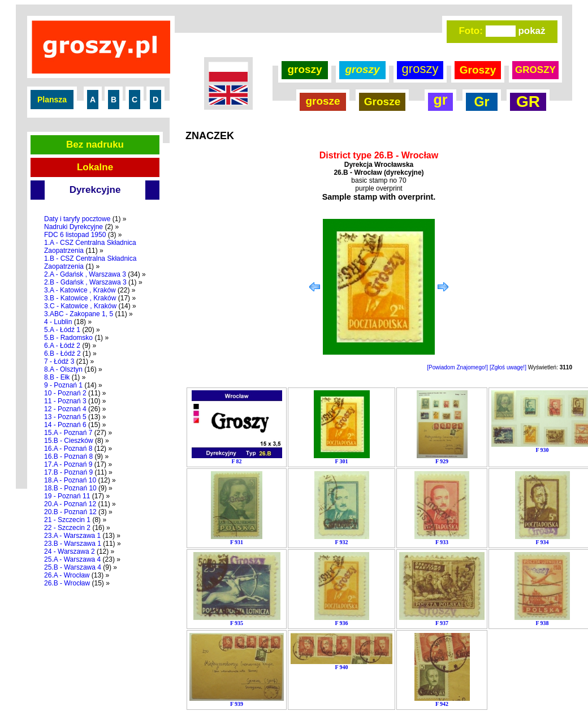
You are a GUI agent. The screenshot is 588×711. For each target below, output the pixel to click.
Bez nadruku (95, 145)
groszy (304, 69)
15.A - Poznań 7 (68, 433)
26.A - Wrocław (67, 575)
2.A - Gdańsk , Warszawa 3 (85, 274)
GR (528, 102)
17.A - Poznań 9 (68, 464)
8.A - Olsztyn (63, 369)
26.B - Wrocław (67, 583)
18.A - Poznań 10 (70, 480)
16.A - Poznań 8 (68, 449)
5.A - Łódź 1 (62, 330)
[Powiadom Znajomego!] (457, 367)
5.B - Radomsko (68, 338)
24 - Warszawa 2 (70, 551)
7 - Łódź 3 (59, 361)
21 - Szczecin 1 (67, 520)
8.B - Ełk (57, 377)
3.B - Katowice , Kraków (80, 298)
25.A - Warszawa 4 (72, 559)
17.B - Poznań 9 (68, 472)
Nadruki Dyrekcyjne (73, 227)
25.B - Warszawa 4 (73, 567)
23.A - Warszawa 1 (72, 536)
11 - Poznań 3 (65, 401)
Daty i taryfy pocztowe (77, 219)
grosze (323, 101)
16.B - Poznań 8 (68, 456)
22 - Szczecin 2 (67, 528)
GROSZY (535, 70)
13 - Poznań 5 (65, 417)
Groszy (478, 70)
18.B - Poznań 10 (70, 488)
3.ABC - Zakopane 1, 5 (79, 314)
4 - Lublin (58, 322)
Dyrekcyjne (95, 190)
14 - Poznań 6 (65, 425)
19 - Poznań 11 (67, 496)
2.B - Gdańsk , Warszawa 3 (85, 282)
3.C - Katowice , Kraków (80, 306)
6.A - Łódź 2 (62, 346)
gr (441, 100)
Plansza (52, 100)
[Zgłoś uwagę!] (508, 367)
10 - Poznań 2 (65, 393)
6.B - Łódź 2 (62, 354)
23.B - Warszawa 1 (73, 544)
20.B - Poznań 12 (70, 512)
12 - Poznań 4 (65, 409)
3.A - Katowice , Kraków (80, 290)
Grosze (382, 102)
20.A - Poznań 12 (70, 504)
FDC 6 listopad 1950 (75, 235)
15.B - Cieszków (69, 441)
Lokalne (95, 167)
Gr (482, 102)
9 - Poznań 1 (63, 385)
